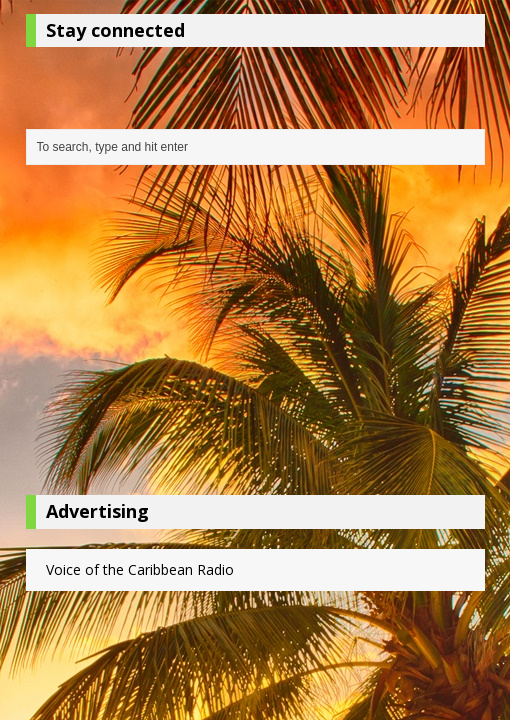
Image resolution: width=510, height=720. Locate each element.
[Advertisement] (255, 335)
